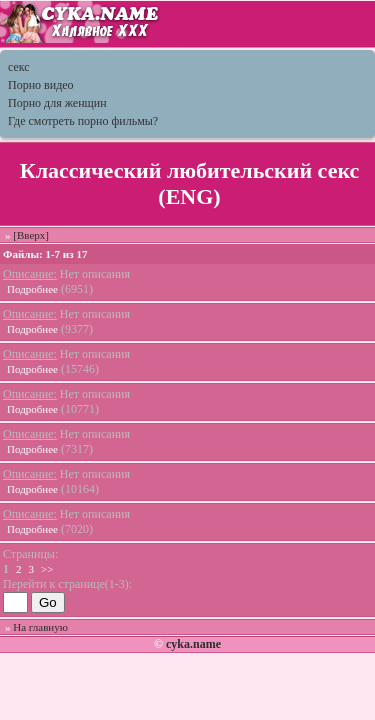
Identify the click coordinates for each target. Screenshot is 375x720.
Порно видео (41, 85)
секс (19, 67)
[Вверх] (31, 235)
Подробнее (32, 289)
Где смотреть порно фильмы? (83, 121)
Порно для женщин (57, 103)
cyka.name (193, 644)
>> (47, 569)
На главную (40, 627)
